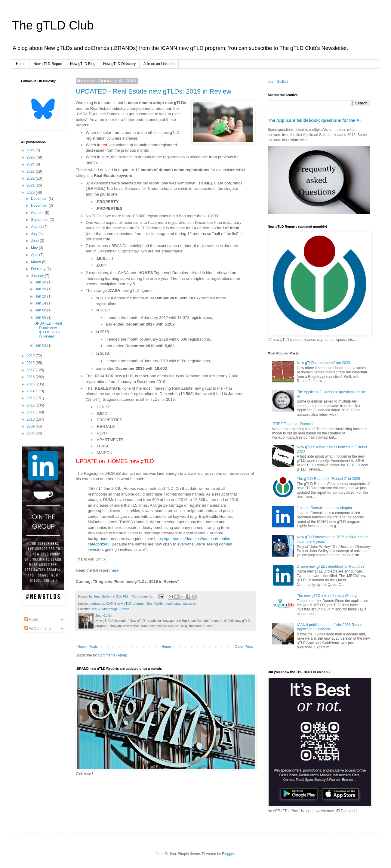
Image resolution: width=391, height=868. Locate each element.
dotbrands (97, 604)
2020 (31, 193)
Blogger (228, 854)
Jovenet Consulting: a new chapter (325, 508)
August (37, 227)
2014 (31, 391)
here (115, 570)
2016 (31, 377)
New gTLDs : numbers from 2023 (323, 363)
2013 (31, 398)
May (35, 248)
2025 (31, 157)
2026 (31, 150)
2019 (31, 356)
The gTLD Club (53, 25)
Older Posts (244, 647)
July (35, 234)
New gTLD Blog (83, 64)
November (40, 205)
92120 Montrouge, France (111, 609)
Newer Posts (88, 647)
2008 (31, 433)
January (38, 276)
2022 (31, 178)
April (35, 255)
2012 (31, 405)
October (38, 213)
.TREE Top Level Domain (292, 424)
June (35, 241)
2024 (31, 164)
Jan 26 (41, 289)
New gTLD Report (48, 64)
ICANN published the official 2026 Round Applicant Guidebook (330, 627)
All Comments (38, 629)
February (39, 269)
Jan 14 (41, 303)
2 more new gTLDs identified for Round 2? (331, 567)
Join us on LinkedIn (159, 64)
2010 (31, 419)
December (40, 199)
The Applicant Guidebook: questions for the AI (314, 120)
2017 (31, 370)
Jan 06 (41, 317)
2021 (31, 185)
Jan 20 (41, 296)
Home (21, 64)
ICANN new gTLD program (125, 604)
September (40, 220)
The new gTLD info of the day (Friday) (327, 596)
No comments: (143, 596)
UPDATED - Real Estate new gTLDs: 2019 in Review (154, 91)
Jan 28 (41, 282)
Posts (31, 619)
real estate (174, 604)
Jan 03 (41, 345)
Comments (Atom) (112, 655)
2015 (31, 384)
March (37, 262)
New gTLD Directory (119, 64)
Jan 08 (41, 310)
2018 (31, 363)
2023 (31, 171)
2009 (31, 426)
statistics (189, 604)
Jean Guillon (155, 604)
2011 (31, 412)
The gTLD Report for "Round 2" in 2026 (328, 479)
